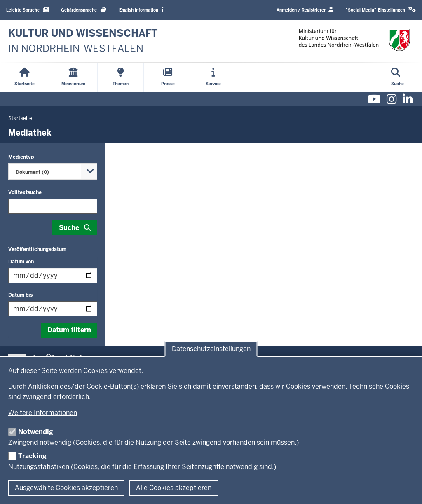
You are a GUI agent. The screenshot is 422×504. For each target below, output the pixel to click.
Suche (69, 228)
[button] (381, 10)
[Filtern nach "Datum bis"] (53, 309)
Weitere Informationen (43, 413)
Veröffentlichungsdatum (37, 249)
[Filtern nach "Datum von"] (53, 275)
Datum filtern (69, 330)
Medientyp (21, 157)
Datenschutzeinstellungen (211, 349)
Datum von (21, 262)
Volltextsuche (25, 192)
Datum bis (20, 295)
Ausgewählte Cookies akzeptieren (66, 488)
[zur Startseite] (83, 41)
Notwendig (36, 432)
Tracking (32, 456)
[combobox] (53, 171)
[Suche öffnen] (397, 77)
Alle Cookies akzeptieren (174, 488)
